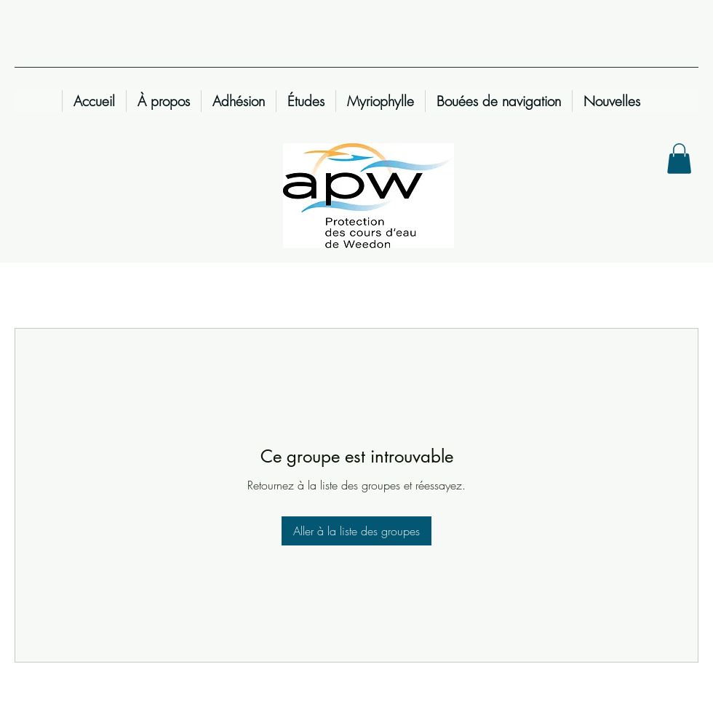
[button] (679, 159)
